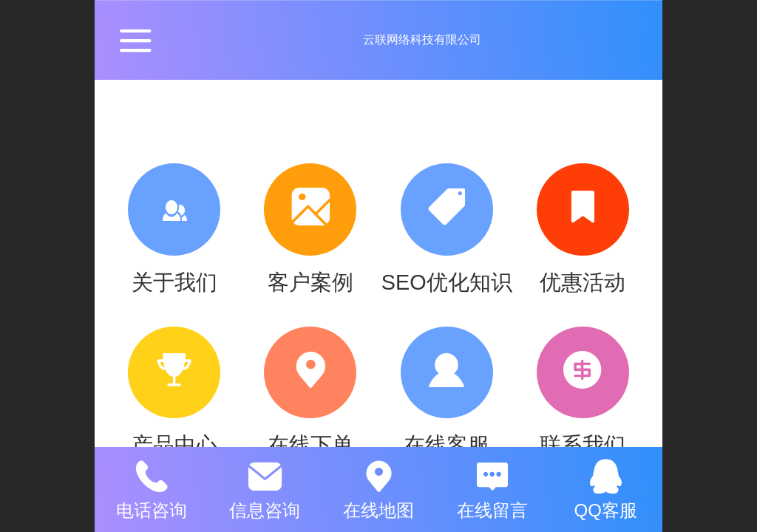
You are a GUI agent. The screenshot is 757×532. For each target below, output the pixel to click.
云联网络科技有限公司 (422, 40)
